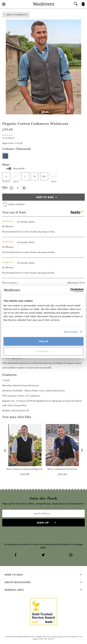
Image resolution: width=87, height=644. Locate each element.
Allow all (44, 341)
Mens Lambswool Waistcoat (62, 469)
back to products (17, 15)
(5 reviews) (8, 137)
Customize (44, 351)
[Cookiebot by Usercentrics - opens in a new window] (70, 290)
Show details (71, 332)
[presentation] (43, 535)
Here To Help (43, 575)
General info (43, 590)
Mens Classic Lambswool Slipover (25, 469)
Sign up (43, 523)
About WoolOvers (43, 582)
